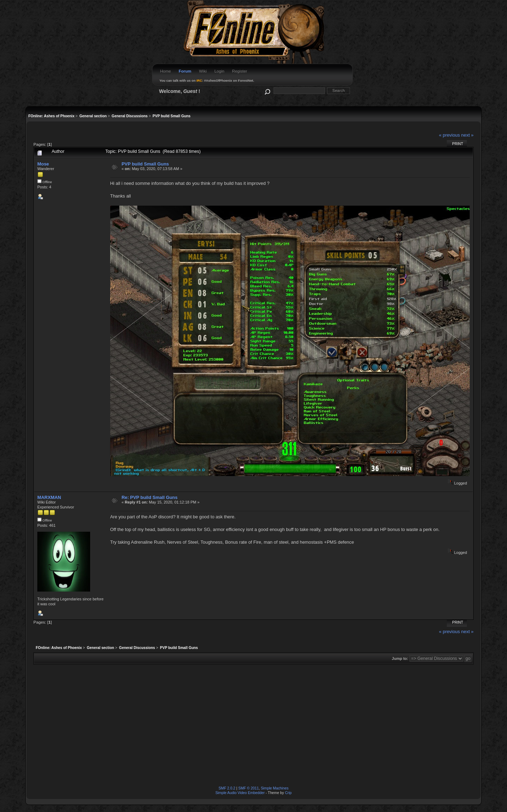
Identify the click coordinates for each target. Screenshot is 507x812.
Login (219, 71)
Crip (288, 793)
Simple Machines (275, 788)
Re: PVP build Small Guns (149, 497)
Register (240, 71)
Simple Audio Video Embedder (240, 793)
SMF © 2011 (249, 788)
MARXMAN (49, 497)
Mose (43, 164)
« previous (450, 135)
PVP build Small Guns (145, 164)
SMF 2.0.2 (227, 788)
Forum (185, 71)
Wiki (203, 71)
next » (467, 135)
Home (166, 71)
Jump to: (400, 658)
